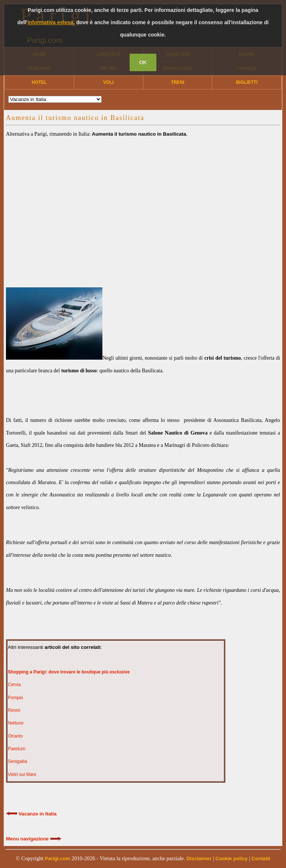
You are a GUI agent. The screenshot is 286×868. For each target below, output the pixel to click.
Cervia (14, 685)
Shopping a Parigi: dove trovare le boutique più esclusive (69, 672)
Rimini (14, 710)
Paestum (17, 749)
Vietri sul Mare (22, 774)
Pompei (15, 698)
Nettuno (16, 723)
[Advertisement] (143, 205)
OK (143, 62)
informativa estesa (50, 22)
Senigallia (18, 761)
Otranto (15, 736)
